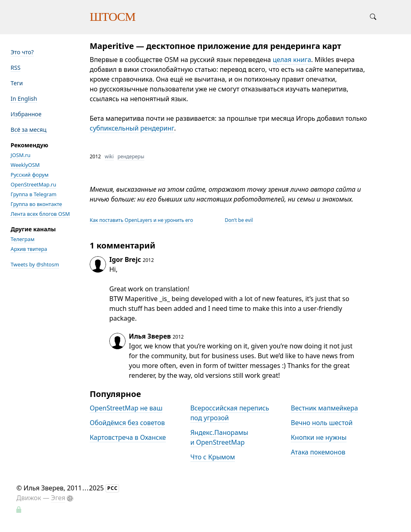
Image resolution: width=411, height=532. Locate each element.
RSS (15, 68)
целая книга (292, 60)
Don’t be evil (239, 220)
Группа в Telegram (34, 194)
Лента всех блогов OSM (40, 214)
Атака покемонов (318, 452)
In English (24, 99)
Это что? (22, 52)
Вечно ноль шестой (322, 423)
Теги (17, 83)
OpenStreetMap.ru (33, 184)
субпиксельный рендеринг (132, 128)
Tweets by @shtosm (35, 264)
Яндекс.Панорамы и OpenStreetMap (219, 437)
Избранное (26, 114)
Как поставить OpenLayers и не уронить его (141, 220)
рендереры (131, 156)
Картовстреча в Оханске (128, 437)
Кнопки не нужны (319, 437)
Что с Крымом (213, 457)
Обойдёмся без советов (127, 423)
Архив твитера (29, 249)
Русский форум (30, 175)
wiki (109, 156)
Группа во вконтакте (36, 204)
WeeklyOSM (25, 165)
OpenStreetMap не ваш (126, 408)
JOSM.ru (21, 155)
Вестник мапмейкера (324, 408)
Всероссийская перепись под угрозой (230, 413)
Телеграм (23, 239)
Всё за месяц (29, 130)
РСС (113, 488)
